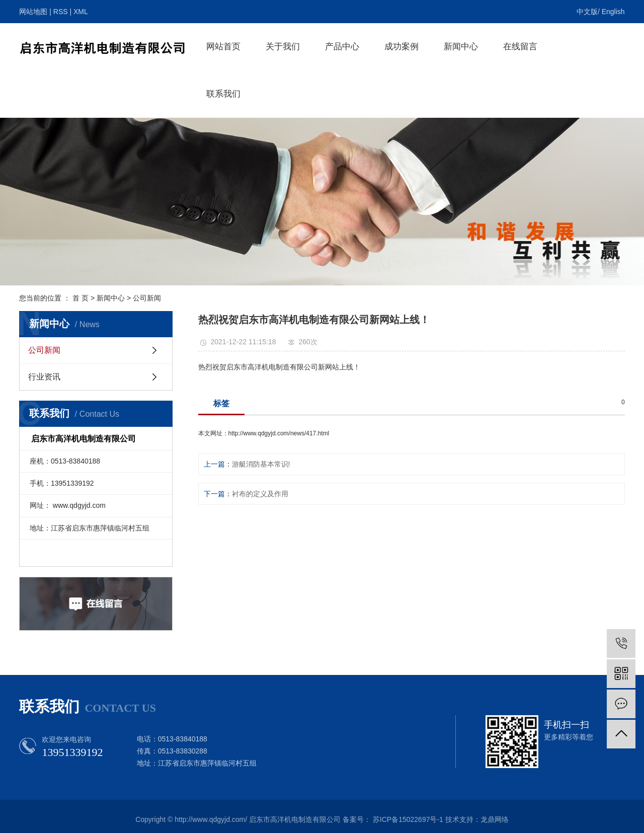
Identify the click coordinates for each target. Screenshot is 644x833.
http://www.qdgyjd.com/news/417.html (279, 433)
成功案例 (401, 47)
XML (81, 12)
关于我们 (283, 47)
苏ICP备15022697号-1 (408, 819)
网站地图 (33, 12)
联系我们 (223, 94)
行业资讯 (44, 377)
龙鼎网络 (495, 819)
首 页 (80, 298)
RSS (61, 12)
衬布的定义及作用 (260, 494)
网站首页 (223, 47)
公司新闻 (147, 298)
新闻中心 (461, 47)
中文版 (587, 12)
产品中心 (342, 47)
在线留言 (520, 47)
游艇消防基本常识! (261, 464)
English (613, 12)
